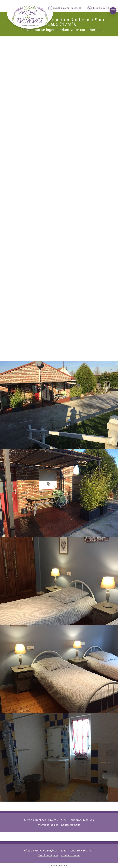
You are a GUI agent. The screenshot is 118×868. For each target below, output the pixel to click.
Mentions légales (48, 825)
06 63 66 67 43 (101, 8)
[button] (113, 11)
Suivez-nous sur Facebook (67, 8)
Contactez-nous (71, 825)
